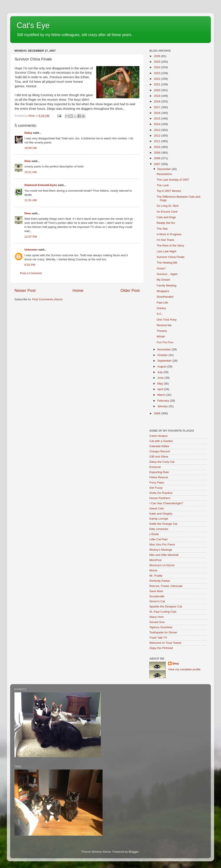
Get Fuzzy (156, 488)
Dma (28, 161)
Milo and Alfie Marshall (164, 555)
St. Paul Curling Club (163, 612)
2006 (158, 413)
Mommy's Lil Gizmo (162, 565)
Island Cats (157, 508)
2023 (158, 73)
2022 (158, 79)
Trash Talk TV (158, 638)
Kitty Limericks (159, 529)
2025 (158, 62)
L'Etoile (154, 534)
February (164, 401)
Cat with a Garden (161, 441)
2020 (158, 90)
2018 (158, 101)
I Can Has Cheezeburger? (166, 503)
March (162, 395)
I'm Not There (165, 240)
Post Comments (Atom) (47, 299)
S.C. (159, 314)
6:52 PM (30, 265)
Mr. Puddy (156, 576)
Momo (153, 570)
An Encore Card (167, 212)
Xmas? (161, 268)
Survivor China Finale (171, 257)
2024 (158, 67)
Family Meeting (167, 285)
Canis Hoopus (159, 436)
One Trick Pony (167, 320)
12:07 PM (31, 237)
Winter (161, 336)
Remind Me (164, 325)
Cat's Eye (33, 25)
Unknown (31, 250)
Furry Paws (157, 482)
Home (78, 290)
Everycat (155, 467)
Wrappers (163, 291)
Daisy (28, 133)
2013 (158, 130)
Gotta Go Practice (161, 493)
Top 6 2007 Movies (169, 191)
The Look (163, 185)
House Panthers (160, 498)
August (162, 366)
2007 (158, 164)
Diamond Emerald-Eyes (41, 185)
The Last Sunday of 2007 (173, 180)
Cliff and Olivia (159, 457)
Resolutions (164, 174)
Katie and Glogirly (161, 514)
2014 (158, 124)
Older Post (130, 290)
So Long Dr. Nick (168, 206)
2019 (158, 96)
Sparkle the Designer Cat (166, 606)
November (164, 349)
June (161, 378)
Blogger (134, 852)
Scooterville (157, 596)
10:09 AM (31, 148)
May (160, 384)
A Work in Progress (169, 234)
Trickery (162, 331)
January (163, 406)
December (164, 169)
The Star (162, 229)
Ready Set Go (166, 223)
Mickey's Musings (161, 550)
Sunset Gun (157, 622)
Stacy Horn (157, 617)
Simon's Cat (157, 601)
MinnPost (155, 560)
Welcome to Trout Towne (165, 643)
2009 (158, 153)
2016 (158, 113)
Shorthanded (165, 297)
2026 (158, 56)
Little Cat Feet (158, 539)
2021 (158, 84)
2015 (158, 118)
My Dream (163, 280)
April (161, 389)
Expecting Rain (159, 472)
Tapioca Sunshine (161, 627)
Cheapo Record (160, 451)
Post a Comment (31, 273)
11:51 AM (31, 200)
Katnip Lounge (159, 519)
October (163, 355)
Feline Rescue (159, 477)
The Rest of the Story (170, 246)
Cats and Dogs (166, 217)
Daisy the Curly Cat (162, 462)
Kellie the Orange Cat (163, 524)
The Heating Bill (167, 263)
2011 (158, 141)
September (165, 361)
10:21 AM (31, 172)
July (160, 372)
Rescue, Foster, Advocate (166, 586)
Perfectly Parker (160, 581)
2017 (158, 107)
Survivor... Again (167, 274)
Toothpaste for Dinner (163, 632)
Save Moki (156, 591)
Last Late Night (167, 251)
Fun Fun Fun (165, 342)
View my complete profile (184, 669)
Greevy (161, 308)
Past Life (162, 303)
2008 (158, 158)
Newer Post (25, 290)
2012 (158, 136)
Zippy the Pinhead (161, 648)
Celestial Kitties (159, 446)
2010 (158, 147)
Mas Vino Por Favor (162, 544)
